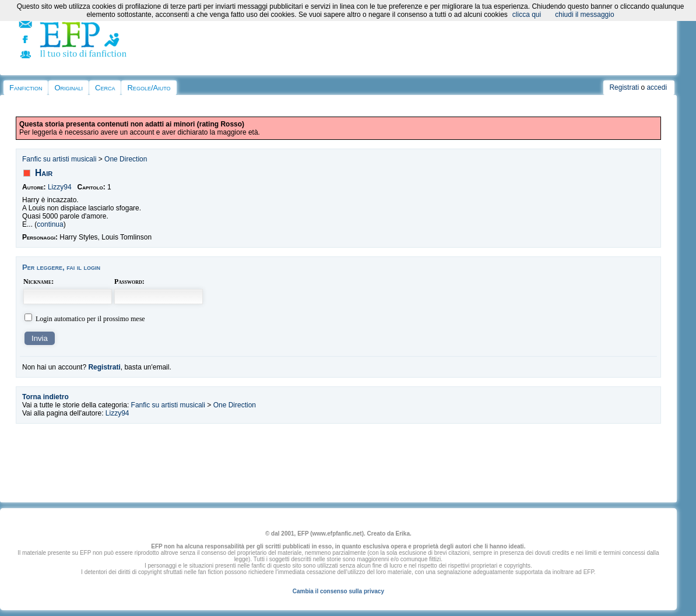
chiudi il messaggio (584, 15)
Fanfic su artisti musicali (59, 159)
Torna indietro (45, 397)
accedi (657, 87)
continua (50, 224)
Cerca (105, 88)
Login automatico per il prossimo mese (90, 319)
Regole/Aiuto (149, 88)
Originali (68, 88)
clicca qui (527, 15)
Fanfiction (26, 88)
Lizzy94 (60, 187)
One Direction (126, 159)
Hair (44, 173)
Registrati (624, 87)
